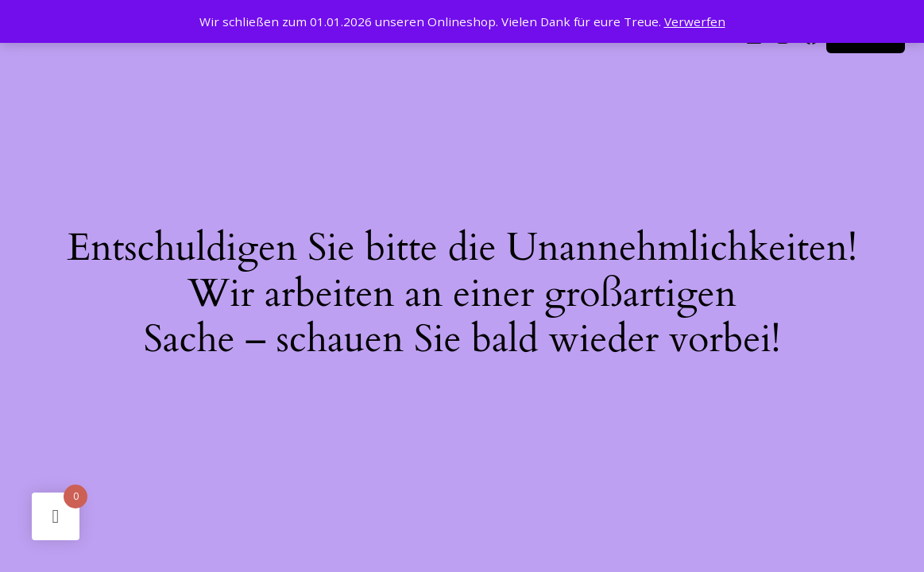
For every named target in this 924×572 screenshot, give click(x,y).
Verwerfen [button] (695, 21)
